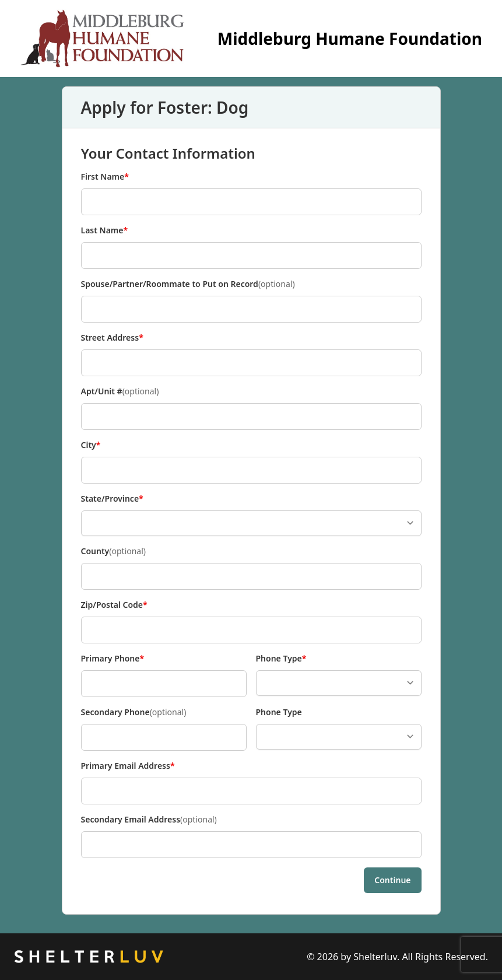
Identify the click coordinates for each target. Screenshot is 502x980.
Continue (392, 880)
